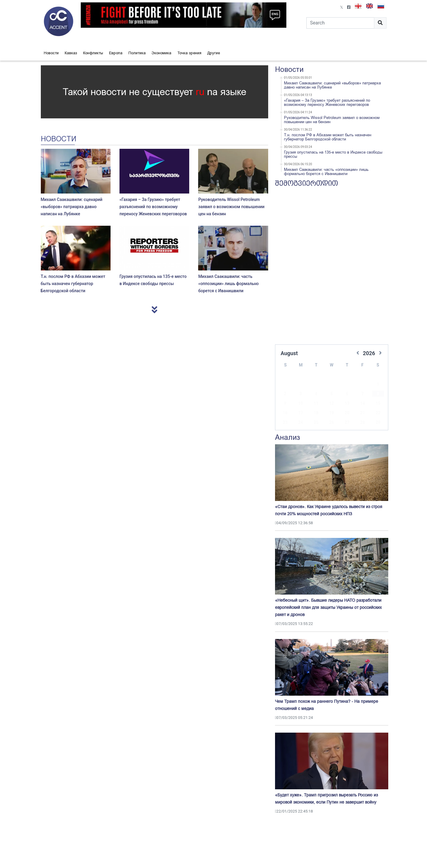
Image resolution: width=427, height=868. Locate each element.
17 (301, 404)
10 (301, 394)
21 (363, 404)
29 (378, 414)
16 (285, 404)
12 (332, 394)
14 (363, 394)
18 (316, 404)
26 (332, 414)
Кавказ (71, 53)
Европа (116, 53)
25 (316, 414)
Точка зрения (189, 53)
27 (347, 414)
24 (301, 414)
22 (378, 404)
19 (332, 404)
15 (378, 394)
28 (363, 414)
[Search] (340, 23)
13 (347, 394)
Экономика (162, 53)
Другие (214, 53)
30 (285, 423)
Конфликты (93, 53)
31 (301, 423)
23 (285, 414)
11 (316, 394)
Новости (51, 53)
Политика (137, 53)
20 (347, 404)
